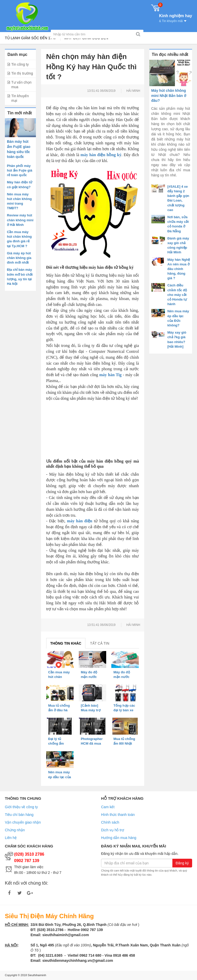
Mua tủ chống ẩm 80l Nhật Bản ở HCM (124, 743)
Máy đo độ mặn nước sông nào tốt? (124, 677)
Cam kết (108, 807)
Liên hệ (11, 838)
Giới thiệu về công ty (21, 807)
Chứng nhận (15, 830)
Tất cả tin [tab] (100, 643)
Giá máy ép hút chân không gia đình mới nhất (19, 258)
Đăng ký (182, 863)
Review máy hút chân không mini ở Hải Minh (20, 220)
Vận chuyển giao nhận (23, 822)
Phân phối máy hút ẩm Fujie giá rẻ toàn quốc (20, 170)
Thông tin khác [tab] (66, 643)
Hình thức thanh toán (118, 815)
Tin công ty (20, 64)
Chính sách (110, 822)
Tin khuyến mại (20, 98)
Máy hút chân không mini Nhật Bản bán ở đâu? (169, 96)
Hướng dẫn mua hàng (119, 838)
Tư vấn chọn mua (21, 85)
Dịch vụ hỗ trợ (113, 830)
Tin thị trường (22, 73)
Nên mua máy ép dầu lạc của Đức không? (60, 777)
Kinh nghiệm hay (176, 18)
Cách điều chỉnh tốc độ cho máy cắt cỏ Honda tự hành (177, 295)
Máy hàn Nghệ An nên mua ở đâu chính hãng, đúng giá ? (179, 269)
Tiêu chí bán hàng (19, 815)
